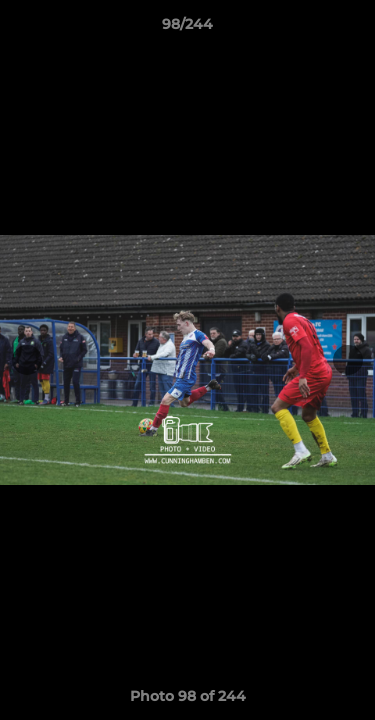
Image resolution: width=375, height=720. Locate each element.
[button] (351, 29)
